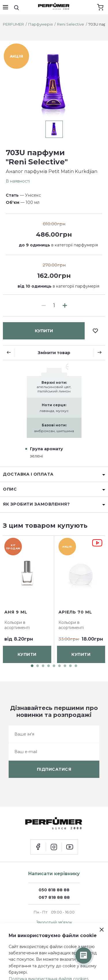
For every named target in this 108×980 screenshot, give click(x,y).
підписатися (54, 769)
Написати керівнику (54, 874)
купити (44, 331)
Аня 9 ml (16, 612)
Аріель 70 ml (75, 612)
